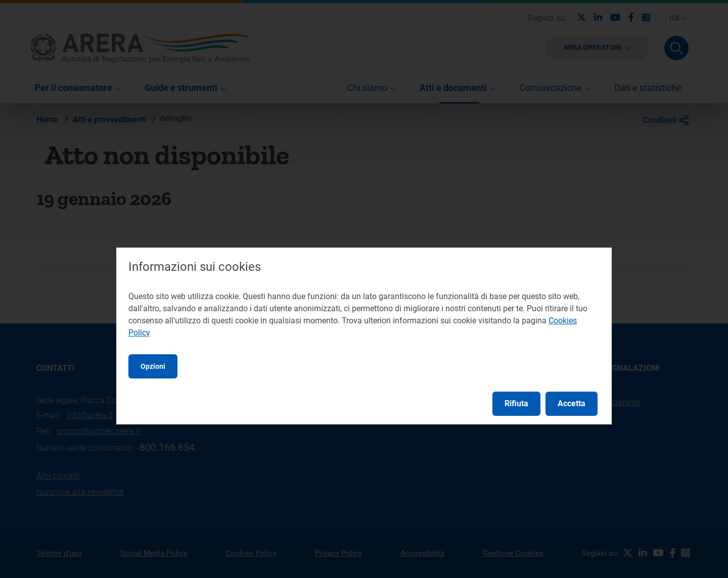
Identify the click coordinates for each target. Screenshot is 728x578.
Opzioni (153, 366)
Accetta (572, 403)
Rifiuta (516, 403)
